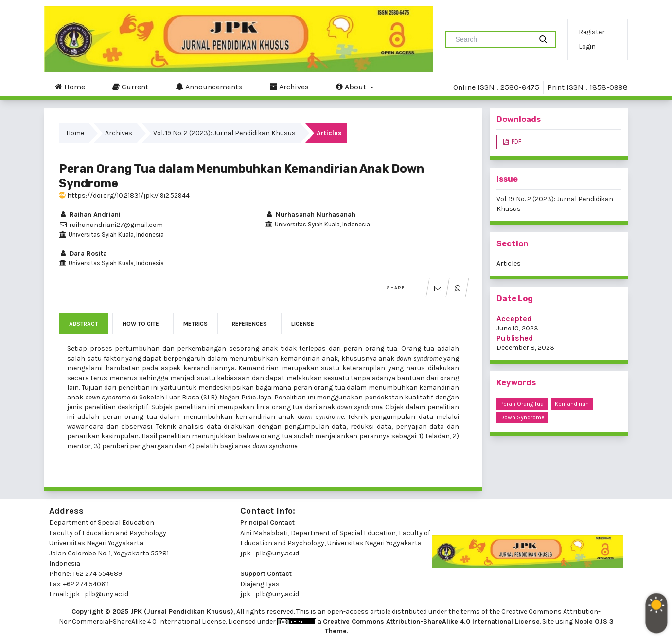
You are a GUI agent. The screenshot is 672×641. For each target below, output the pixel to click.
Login (587, 46)
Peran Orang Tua (522, 404)
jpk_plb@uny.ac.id (270, 553)
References (249, 324)
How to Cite (141, 324)
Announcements (209, 87)
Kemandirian (572, 404)
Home (70, 87)
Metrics (195, 324)
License (303, 324)
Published (515, 338)
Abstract (84, 324)
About (352, 87)
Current (130, 87)
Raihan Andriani (90, 215)
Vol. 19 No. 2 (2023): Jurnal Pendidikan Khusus (224, 133)
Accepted (514, 319)
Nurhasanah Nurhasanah (310, 215)
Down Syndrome (522, 417)
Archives (289, 87)
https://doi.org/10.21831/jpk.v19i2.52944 (124, 196)
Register (592, 32)
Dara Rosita (83, 253)
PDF (516, 142)
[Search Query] (493, 39)
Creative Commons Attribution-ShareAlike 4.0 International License (431, 621)
